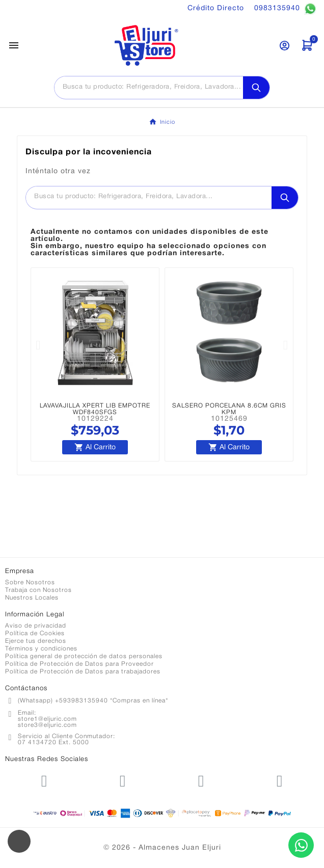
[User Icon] (285, 46)
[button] (38, 345)
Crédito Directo (216, 8)
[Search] (256, 88)
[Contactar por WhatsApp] (301, 845)
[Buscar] (149, 87)
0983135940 (285, 9)
